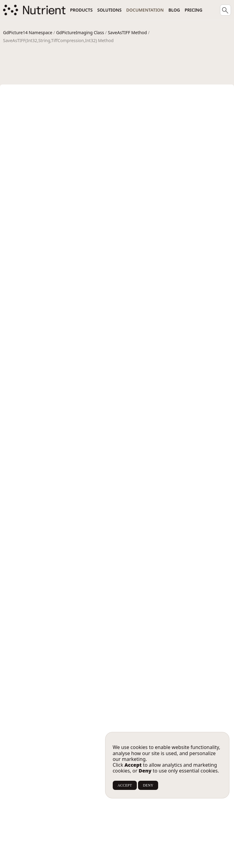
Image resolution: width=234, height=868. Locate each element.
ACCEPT (125, 785)
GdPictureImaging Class (80, 32)
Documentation (145, 10)
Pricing (193, 10)
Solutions (109, 10)
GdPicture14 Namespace (28, 32)
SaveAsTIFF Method (127, 32)
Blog (174, 10)
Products (81, 10)
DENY (148, 785)
